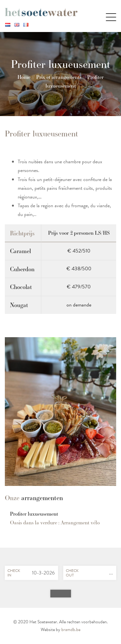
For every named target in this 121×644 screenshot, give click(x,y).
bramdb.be (71, 630)
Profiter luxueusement (34, 514)
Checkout (72, 573)
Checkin (14, 573)
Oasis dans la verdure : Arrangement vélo (55, 523)
